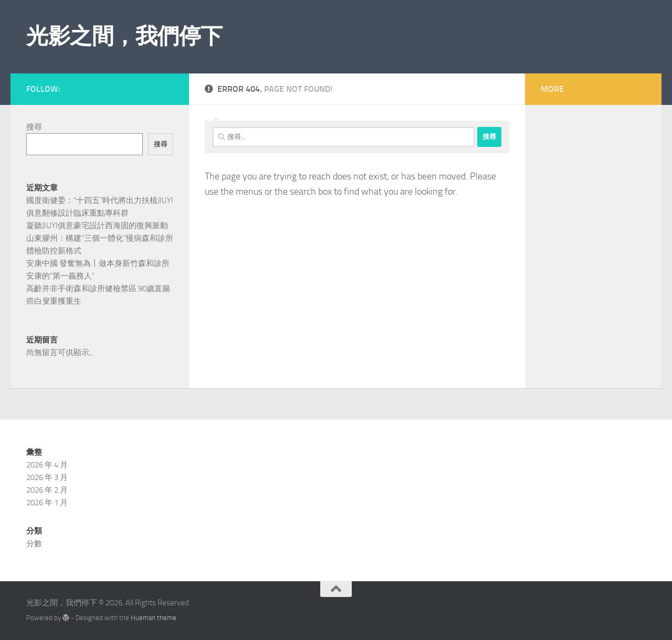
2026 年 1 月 (47, 503)
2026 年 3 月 (47, 477)
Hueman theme (154, 618)
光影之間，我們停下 (124, 36)
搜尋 (34, 127)
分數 (34, 543)
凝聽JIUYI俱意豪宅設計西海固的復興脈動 (97, 226)
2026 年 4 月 (47, 465)
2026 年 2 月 (47, 490)
